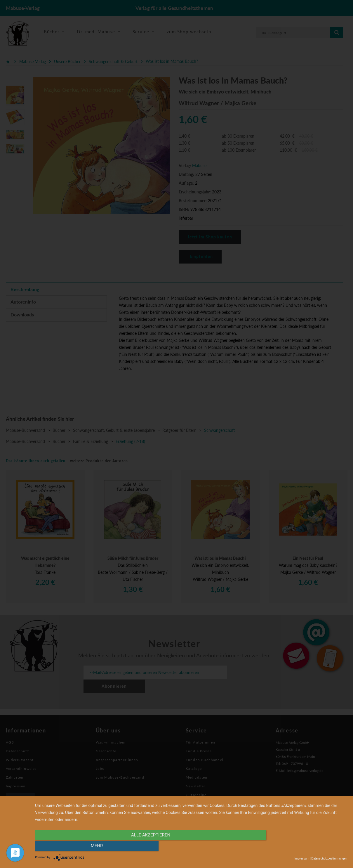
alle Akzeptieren (144, 847)
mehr (300, 847)
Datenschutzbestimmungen (329, 859)
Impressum (302, 859)
